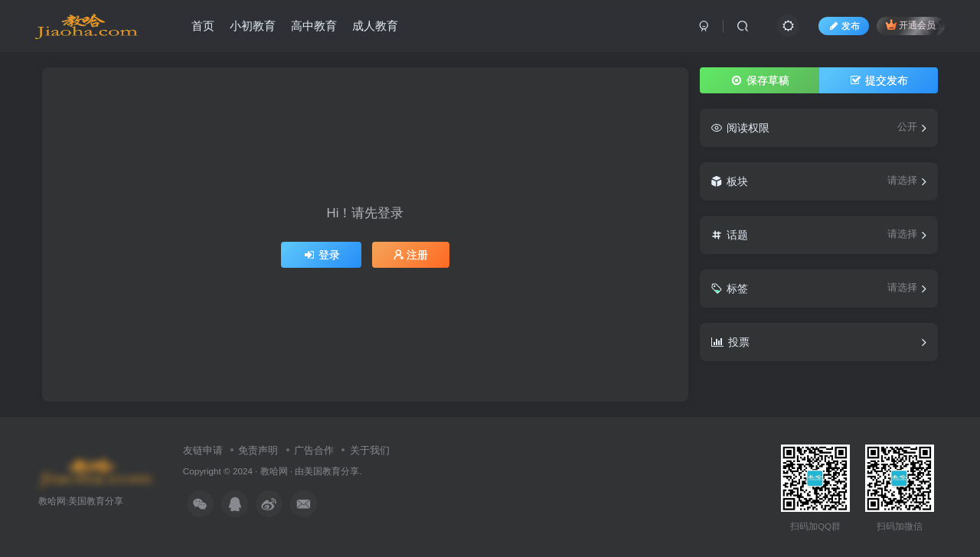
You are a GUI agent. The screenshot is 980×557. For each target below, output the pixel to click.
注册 (411, 255)
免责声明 (258, 450)
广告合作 (314, 450)
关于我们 (370, 450)
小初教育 (253, 26)
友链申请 (203, 450)
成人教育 (375, 26)
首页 (203, 26)
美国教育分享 (332, 471)
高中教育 (314, 26)
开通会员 (911, 25)
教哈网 (274, 471)
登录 (322, 255)
